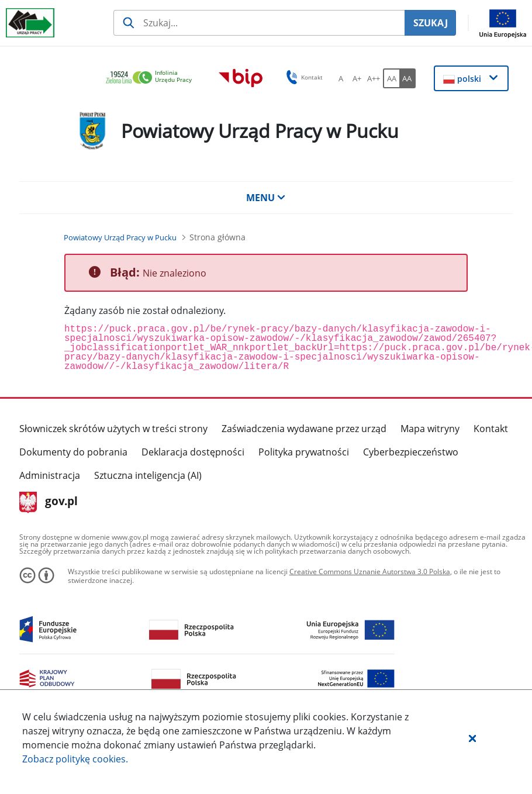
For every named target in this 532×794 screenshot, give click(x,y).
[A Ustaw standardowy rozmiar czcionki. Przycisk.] (341, 78)
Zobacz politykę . (75, 759)
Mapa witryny (430, 429)
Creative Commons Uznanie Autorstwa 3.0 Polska (370, 572)
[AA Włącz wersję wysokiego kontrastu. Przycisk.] (407, 78)
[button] (472, 738)
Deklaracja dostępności (193, 452)
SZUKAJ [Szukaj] (431, 23)
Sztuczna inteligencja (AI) (148, 475)
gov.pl (49, 502)
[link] (152, 78)
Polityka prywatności (304, 452)
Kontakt (491, 429)
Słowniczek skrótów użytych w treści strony (113, 429)
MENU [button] (266, 198)
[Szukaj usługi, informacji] (259, 23)
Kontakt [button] (303, 77)
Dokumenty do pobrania (73, 452)
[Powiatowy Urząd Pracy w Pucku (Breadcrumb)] (120, 237)
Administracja (50, 475)
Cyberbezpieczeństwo (411, 452)
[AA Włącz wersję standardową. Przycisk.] (391, 78)
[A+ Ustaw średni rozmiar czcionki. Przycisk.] (357, 78)
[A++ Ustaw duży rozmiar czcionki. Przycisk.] (374, 78)
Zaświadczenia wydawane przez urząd (304, 429)
